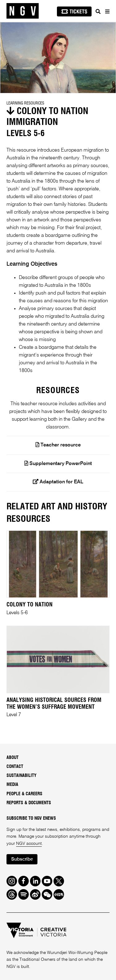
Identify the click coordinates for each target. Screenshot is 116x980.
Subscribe (22, 859)
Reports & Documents (29, 803)
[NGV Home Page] (23, 11)
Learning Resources (25, 103)
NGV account (29, 844)
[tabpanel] (58, 58)
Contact (15, 767)
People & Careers (24, 794)
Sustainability (21, 776)
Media (12, 785)
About (13, 758)
